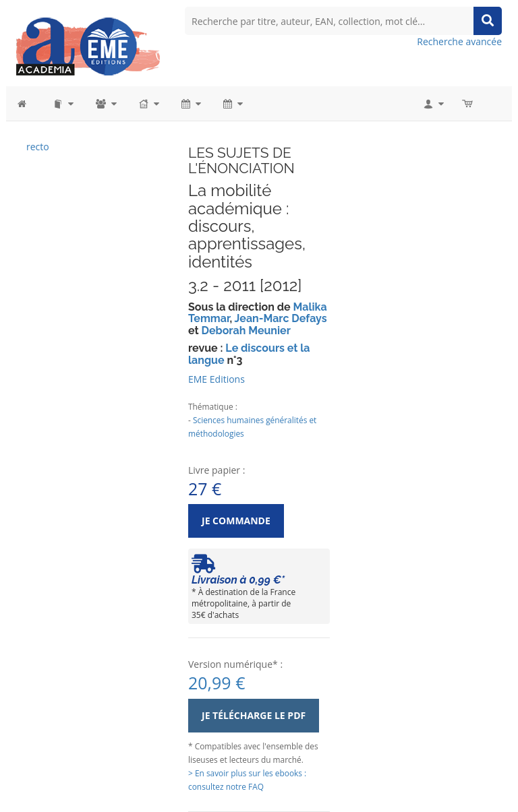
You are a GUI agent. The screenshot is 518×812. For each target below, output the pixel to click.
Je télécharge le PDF (254, 715)
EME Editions (217, 379)
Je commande (236, 521)
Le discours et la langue (249, 354)
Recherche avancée (459, 41)
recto (38, 147)
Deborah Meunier (246, 331)
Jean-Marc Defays (281, 318)
